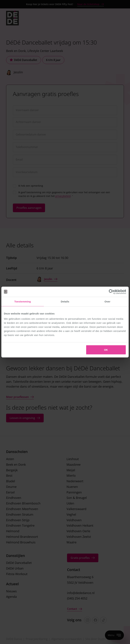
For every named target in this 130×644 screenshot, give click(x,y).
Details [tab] (65, 301)
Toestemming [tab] (23, 301)
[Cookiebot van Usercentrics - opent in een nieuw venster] (111, 292)
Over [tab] (107, 301)
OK (106, 350)
